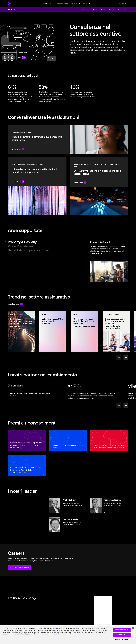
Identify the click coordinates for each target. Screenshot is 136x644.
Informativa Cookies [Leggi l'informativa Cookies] (54, 634)
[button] (19, 567)
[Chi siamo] (76, 4)
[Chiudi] (133, 628)
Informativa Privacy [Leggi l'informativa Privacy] (68, 634)
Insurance (11, 10)
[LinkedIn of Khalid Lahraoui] (64, 513)
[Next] (126, 358)
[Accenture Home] (14, 4)
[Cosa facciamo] (49, 4)
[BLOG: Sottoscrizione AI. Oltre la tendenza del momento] (53, 331)
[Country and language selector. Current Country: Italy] (123, 4)
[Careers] (87, 4)
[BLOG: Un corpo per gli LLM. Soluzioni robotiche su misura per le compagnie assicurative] (85, 331)
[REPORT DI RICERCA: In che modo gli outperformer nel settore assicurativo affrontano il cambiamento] (21, 331)
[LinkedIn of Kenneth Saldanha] (105, 513)
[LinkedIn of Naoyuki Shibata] (64, 532)
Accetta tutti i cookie (122, 630)
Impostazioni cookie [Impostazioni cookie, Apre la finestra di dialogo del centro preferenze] (122, 640)
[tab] (37, 242)
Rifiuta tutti (122, 635)
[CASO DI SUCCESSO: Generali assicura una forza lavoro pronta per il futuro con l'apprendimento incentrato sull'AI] (116, 331)
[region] (68, 635)
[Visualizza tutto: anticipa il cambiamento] (15, 304)
